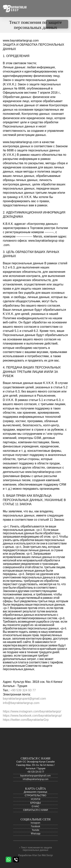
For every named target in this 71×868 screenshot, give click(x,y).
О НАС (35, 810)
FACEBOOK (57, 24)
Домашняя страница (35, 796)
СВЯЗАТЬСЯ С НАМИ (35, 814)
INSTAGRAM (50, 24)
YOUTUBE (64, 24)
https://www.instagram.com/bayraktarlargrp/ (32, 711)
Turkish (55, 8)
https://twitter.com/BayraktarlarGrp (26, 720)
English (60, 8)
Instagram (35, 827)
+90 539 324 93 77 (23, 690)
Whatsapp (36, 837)
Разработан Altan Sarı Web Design (35, 855)
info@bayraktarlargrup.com (21, 703)
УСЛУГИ (35, 803)
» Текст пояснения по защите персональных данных (36, 849)
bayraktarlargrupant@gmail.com (24, 699)
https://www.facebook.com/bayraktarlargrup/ (32, 716)
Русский (66, 8)
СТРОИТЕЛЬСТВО (35, 799)
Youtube (35, 834)
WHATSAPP (9, 860)
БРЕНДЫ (36, 807)
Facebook (36, 830)
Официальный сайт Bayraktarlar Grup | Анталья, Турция (15, 8)
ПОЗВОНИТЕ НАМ (16, 860)
